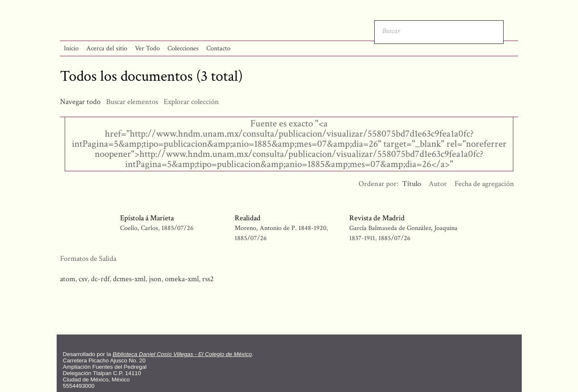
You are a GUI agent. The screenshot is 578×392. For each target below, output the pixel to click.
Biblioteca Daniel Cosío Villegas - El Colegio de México (182, 354)
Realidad (248, 218)
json (155, 279)
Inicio (71, 48)
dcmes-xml (129, 279)
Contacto (218, 48)
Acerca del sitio (107, 48)
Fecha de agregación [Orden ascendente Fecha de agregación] (484, 184)
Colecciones (183, 48)
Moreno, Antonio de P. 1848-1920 (281, 228)
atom (68, 279)
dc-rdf (100, 279)
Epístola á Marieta (147, 218)
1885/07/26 (178, 228)
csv (83, 279)
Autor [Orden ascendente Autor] (438, 184)
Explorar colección (191, 102)
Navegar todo (80, 102)
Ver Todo (147, 48)
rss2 (208, 279)
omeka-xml (182, 279)
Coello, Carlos (140, 228)
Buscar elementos (132, 102)
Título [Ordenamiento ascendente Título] (412, 184)
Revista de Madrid (377, 218)
